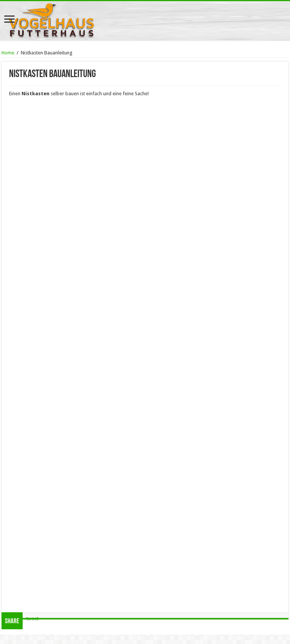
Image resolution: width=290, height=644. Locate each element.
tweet (32, 618)
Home (8, 53)
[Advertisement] (145, 591)
